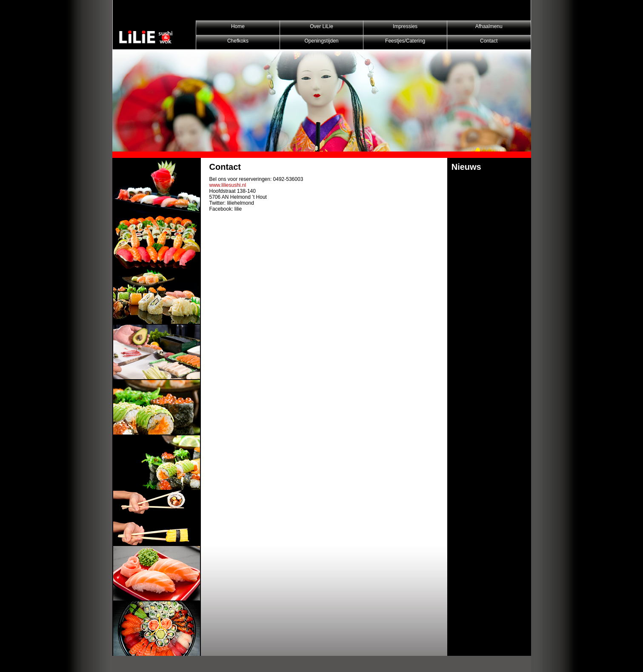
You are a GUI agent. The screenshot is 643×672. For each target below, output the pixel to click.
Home (238, 26)
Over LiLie (321, 26)
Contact (489, 41)
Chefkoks (238, 41)
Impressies (405, 26)
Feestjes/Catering (405, 41)
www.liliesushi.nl (228, 185)
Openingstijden (321, 41)
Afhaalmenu (489, 26)
